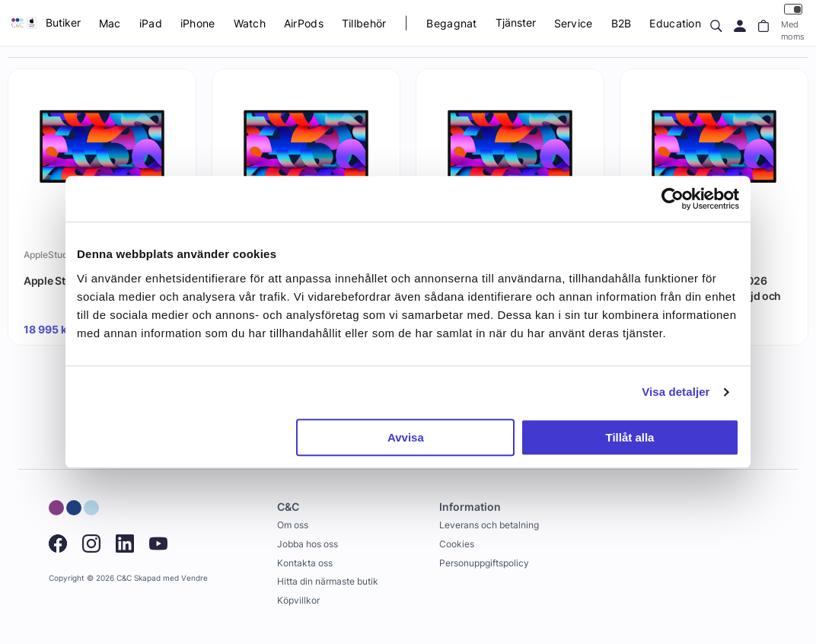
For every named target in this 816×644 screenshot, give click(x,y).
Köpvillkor (298, 600)
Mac (110, 23)
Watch (250, 23)
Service (574, 23)
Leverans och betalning (489, 525)
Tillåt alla (630, 437)
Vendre (194, 578)
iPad (151, 23)
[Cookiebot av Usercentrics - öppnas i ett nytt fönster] (673, 199)
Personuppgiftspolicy (484, 563)
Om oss (293, 525)
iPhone (198, 23)
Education (675, 23)
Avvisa (406, 437)
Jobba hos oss (308, 544)
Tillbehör (364, 23)
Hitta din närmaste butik (328, 581)
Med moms (793, 22)
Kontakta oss (305, 563)
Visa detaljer (676, 392)
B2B (622, 23)
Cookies (457, 544)
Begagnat (451, 23)
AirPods (304, 23)
